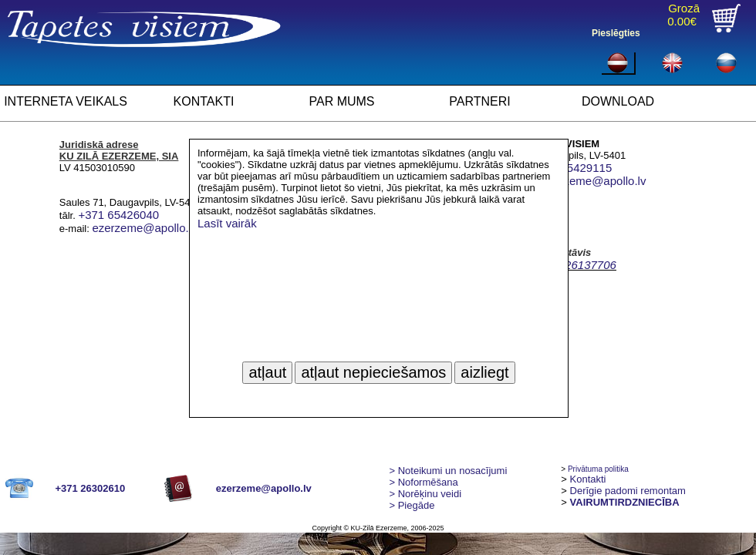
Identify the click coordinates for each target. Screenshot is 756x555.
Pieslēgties (616, 33)
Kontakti (588, 479)
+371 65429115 (572, 168)
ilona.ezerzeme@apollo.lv (579, 181)
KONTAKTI (204, 101)
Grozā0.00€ (683, 15)
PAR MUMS (341, 101)
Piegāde (412, 505)
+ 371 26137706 (574, 265)
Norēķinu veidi (425, 494)
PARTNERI (479, 101)
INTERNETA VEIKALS (66, 101)
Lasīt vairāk (227, 223)
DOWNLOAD (618, 101)
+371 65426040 (118, 215)
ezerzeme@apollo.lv (144, 228)
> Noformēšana (423, 482)
